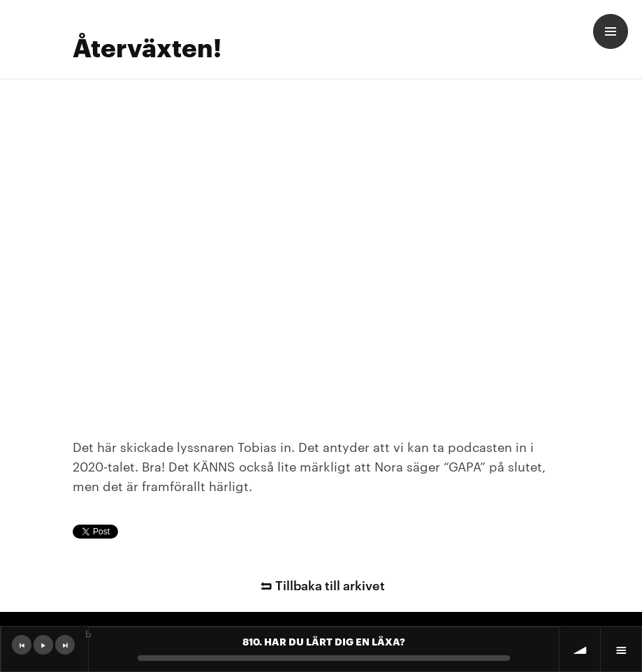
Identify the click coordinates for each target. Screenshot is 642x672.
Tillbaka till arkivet (321, 584)
